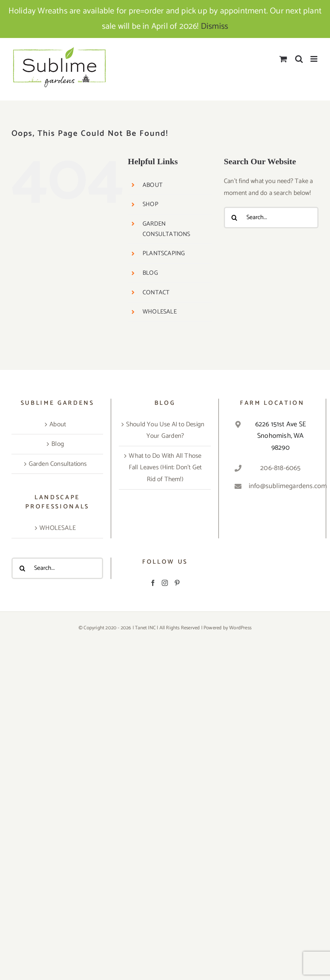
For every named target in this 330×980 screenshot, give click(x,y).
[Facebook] (153, 583)
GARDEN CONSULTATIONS (167, 229)
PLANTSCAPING (164, 253)
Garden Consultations (58, 464)
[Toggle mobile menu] (314, 59)
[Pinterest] (177, 583)
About (58, 424)
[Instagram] (165, 583)
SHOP (150, 204)
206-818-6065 (280, 468)
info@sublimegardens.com (281, 486)
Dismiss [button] (214, 26)
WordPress (240, 628)
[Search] (235, 218)
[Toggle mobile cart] (283, 59)
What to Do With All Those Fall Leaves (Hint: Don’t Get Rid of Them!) (165, 468)
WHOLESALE (160, 312)
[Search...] (271, 218)
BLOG (150, 273)
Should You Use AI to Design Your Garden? (165, 430)
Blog (58, 444)
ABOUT (153, 185)
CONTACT (156, 293)
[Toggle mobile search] (299, 59)
